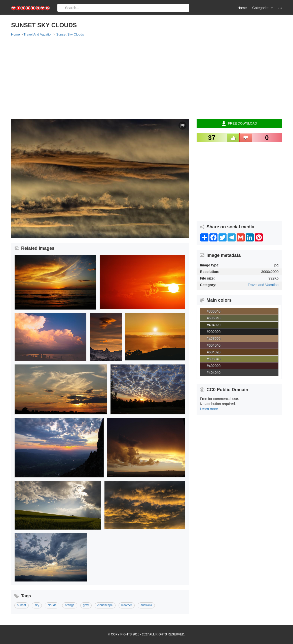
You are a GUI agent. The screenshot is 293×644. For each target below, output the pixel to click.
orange (70, 605)
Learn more (209, 409)
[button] (280, 8)
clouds (52, 605)
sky (37, 605)
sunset (22, 605)
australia (146, 605)
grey (86, 605)
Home (242, 8)
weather (127, 605)
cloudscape (105, 605)
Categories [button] (263, 8)
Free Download (239, 124)
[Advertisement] (146, 77)
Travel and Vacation (263, 285)
